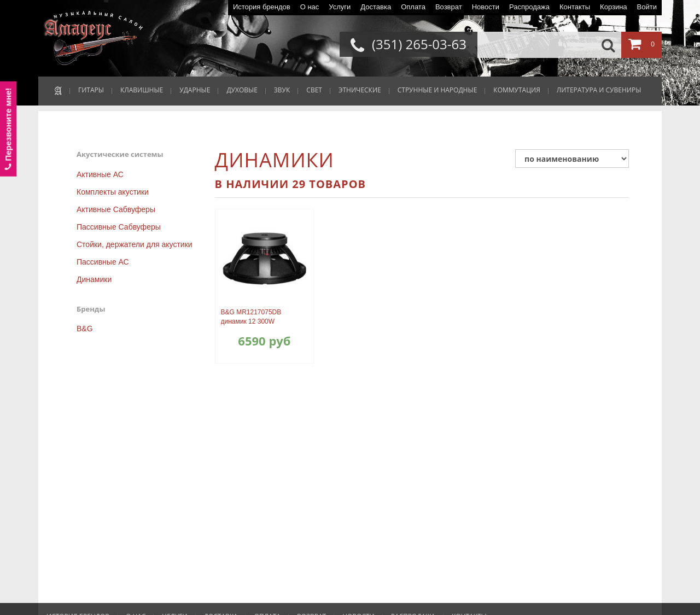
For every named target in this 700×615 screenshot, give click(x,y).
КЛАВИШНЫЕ (142, 90)
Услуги (340, 7)
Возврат (449, 7)
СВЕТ (314, 90)
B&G (85, 329)
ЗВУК (282, 90)
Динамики (94, 279)
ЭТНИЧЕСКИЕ (360, 90)
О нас (310, 7)
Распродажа (529, 7)
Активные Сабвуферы (116, 209)
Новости (486, 7)
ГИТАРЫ (91, 90)
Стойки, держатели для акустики (135, 244)
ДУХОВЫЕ (242, 90)
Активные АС (100, 174)
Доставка (376, 7)
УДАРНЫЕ (195, 90)
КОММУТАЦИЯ (517, 90)
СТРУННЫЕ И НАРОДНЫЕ (437, 90)
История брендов (262, 7)
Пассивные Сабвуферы (119, 227)
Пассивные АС (103, 262)
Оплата (413, 7)
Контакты (575, 7)
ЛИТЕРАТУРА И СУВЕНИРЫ (599, 90)
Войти (647, 7)
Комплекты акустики (113, 192)
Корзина (614, 7)
